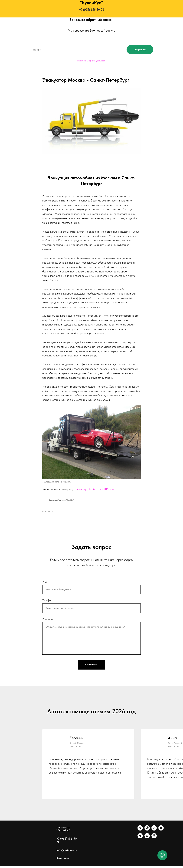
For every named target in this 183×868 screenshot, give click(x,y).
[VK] (154, 831)
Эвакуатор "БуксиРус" (63, 830)
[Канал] (140, 839)
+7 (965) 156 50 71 (67, 842)
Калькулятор (63, 860)
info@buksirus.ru (67, 852)
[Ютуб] (161, 831)
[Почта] (147, 839)
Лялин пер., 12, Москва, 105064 (94, 490)
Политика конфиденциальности (92, 61)
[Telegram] (140, 831)
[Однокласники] (154, 839)
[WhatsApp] (147, 831)
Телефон (47, 602)
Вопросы (47, 621)
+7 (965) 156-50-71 (91, 10)
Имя (45, 583)
